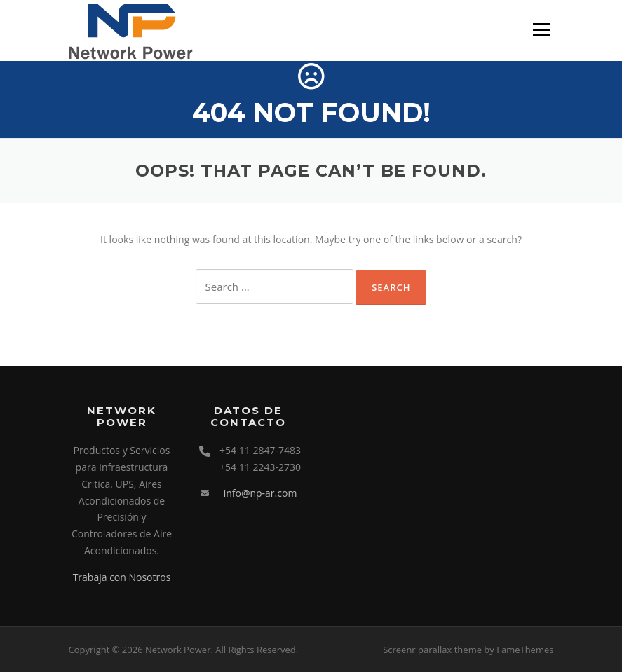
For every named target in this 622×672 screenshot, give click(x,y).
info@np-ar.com (261, 493)
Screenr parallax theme (432, 650)
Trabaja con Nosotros (122, 577)
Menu (541, 30)
